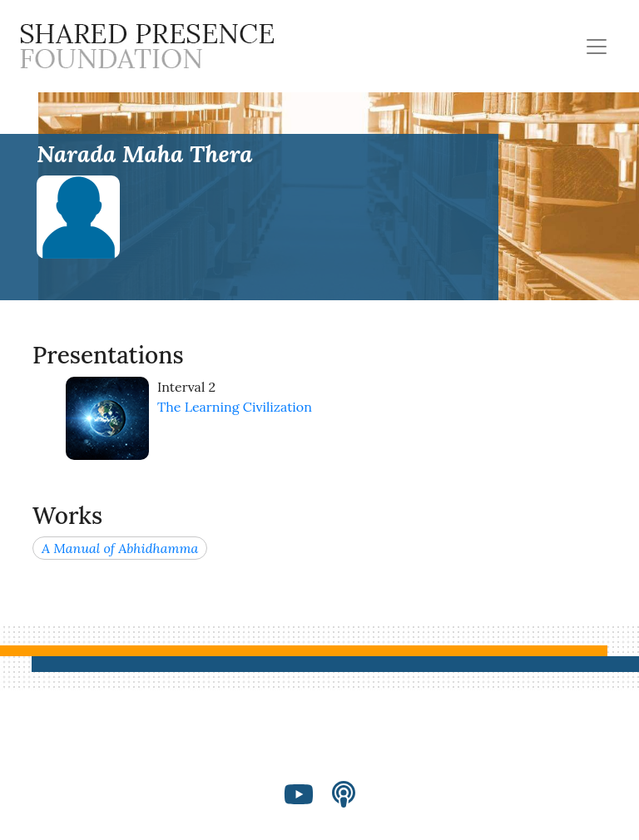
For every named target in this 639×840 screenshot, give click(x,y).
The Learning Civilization (235, 407)
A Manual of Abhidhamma (120, 548)
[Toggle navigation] (597, 47)
